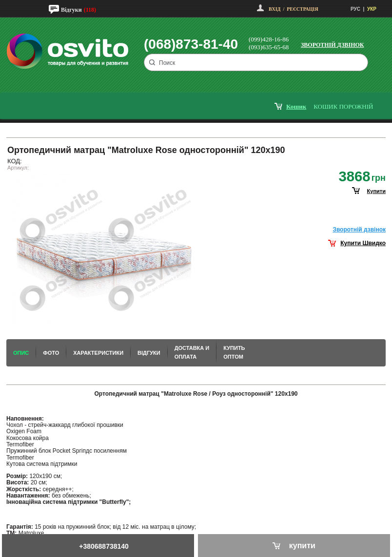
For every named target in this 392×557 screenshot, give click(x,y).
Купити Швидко (363, 243)
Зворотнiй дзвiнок (359, 230)
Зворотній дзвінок (333, 45)
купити (376, 191)
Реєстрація (302, 9)
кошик (296, 106)
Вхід (274, 9)
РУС (355, 9)
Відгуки (71, 10)
